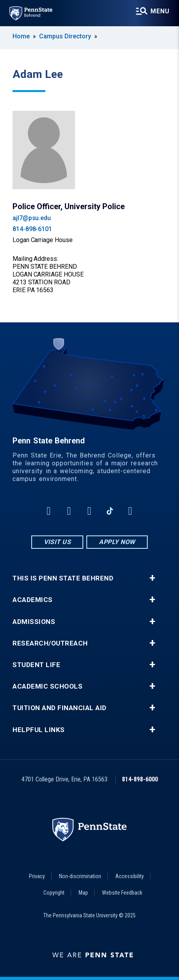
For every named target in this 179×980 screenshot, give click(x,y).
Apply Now (117, 542)
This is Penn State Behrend (63, 578)
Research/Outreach (50, 643)
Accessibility (130, 876)
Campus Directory (65, 36)
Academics (33, 600)
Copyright (54, 893)
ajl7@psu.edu (32, 218)
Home (21, 36)
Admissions (34, 622)
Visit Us (57, 542)
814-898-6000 (140, 779)
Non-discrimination (80, 876)
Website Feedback (122, 893)
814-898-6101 (32, 229)
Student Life (36, 665)
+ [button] (152, 578)
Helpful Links (39, 730)
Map (83, 893)
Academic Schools (47, 686)
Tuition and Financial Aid (60, 708)
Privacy (37, 876)
